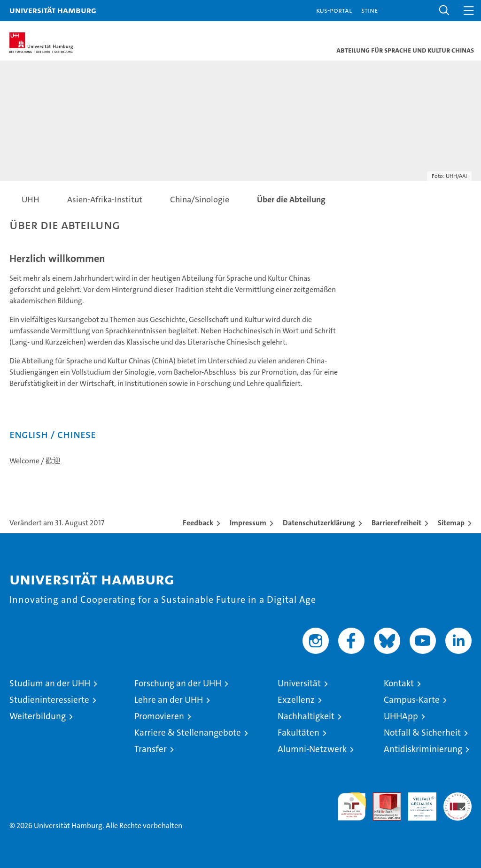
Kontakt (399, 683)
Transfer (151, 749)
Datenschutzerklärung (319, 523)
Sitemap (451, 523)
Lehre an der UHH (169, 700)
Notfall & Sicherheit (422, 733)
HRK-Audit (417, 802)
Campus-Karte (412, 700)
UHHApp (401, 716)
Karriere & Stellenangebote (188, 733)
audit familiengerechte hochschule (352, 807)
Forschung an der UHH (178, 683)
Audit (382, 797)
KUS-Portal (334, 10)
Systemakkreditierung (458, 797)
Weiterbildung (38, 716)
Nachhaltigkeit (306, 716)
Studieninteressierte (49, 700)
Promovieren (159, 716)
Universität (299, 683)
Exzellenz (296, 700)
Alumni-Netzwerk (312, 749)
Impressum (248, 523)
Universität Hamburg (53, 10)
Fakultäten (299, 733)
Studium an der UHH (50, 683)
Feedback (198, 523)
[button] (444, 11)
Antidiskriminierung (423, 749)
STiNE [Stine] (369, 10)
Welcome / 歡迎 (35, 461)
